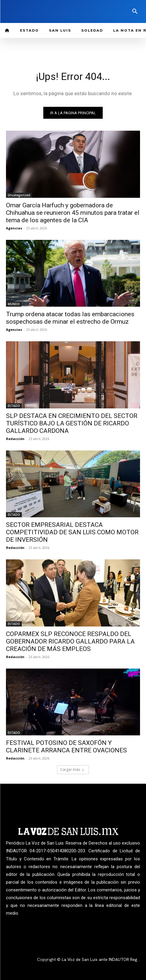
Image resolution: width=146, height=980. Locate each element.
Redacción (15, 439)
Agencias (14, 228)
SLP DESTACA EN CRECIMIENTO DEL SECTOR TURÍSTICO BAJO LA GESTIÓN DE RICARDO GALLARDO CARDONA (72, 423)
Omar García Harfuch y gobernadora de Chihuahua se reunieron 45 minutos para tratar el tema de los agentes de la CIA (73, 213)
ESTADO (14, 406)
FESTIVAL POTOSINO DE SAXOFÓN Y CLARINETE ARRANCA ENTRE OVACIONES (66, 747)
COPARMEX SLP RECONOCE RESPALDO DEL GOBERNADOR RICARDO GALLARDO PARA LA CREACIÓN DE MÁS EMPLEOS (70, 641)
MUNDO (14, 304)
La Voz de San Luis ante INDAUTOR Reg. (100, 959)
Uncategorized (19, 195)
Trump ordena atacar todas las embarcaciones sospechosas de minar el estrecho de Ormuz (70, 318)
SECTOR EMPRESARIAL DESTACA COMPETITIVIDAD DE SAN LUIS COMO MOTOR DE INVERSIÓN (72, 532)
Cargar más (72, 770)
